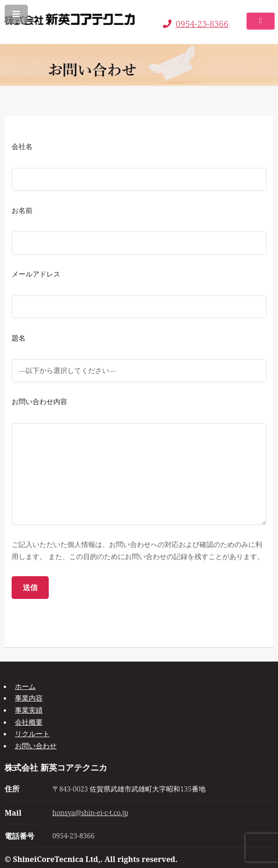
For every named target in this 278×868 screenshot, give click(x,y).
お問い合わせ (36, 746)
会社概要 (29, 722)
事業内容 (29, 698)
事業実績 (29, 710)
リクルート (32, 733)
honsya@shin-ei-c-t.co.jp (90, 812)
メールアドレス (36, 274)
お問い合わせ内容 (39, 401)
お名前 (22, 210)
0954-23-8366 (196, 23)
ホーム (25, 686)
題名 (19, 338)
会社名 (22, 146)
